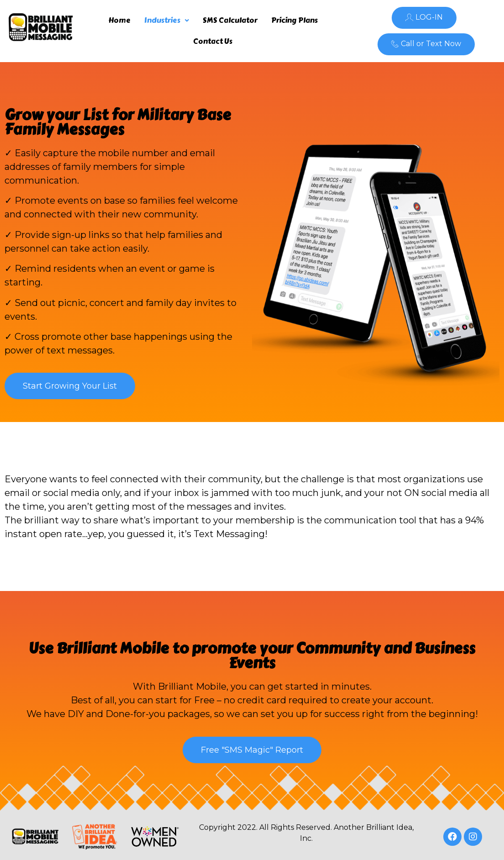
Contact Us (213, 41)
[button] (424, 18)
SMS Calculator (230, 20)
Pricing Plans (294, 20)
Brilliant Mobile (113, 648)
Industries (167, 20)
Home (119, 20)
